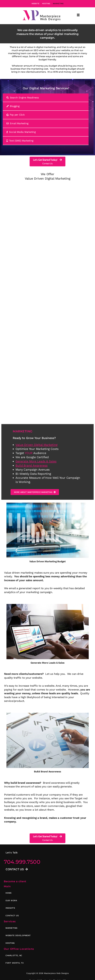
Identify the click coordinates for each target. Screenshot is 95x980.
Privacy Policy (36, 977)
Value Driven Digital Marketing (36, 419)
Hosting (46, 4)
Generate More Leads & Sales (36, 435)
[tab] (46, 98)
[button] (78, 15)
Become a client (15, 856)
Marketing (58, 4)
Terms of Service (57, 977)
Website (35, 4)
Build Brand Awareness (32, 439)
